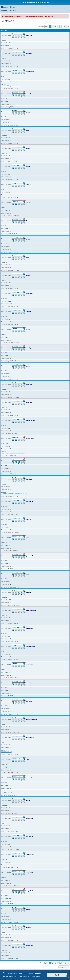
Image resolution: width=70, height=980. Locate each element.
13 (6, 153)
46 (6, 841)
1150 (7, 444)
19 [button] (65, 27)
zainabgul (29, 348)
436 (6, 99)
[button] (46, 27)
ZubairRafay (30, 71)
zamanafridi (30, 293)
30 (11, 901)
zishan (28, 148)
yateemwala (30, 556)
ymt (27, 538)
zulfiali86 (29, 35)
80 (11, 788)
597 (6, 783)
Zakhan (29, 311)
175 (6, 40)
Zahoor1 (29, 366)
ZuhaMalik (29, 53)
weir (28, 760)
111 (6, 805)
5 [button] (61, 27)
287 (6, 298)
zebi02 (28, 239)
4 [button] (58, 27)
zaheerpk (29, 402)
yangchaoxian (31, 647)
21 (10, 283)
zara (28, 257)
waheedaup (30, 945)
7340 (7, 597)
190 (11, 304)
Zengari (29, 203)
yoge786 (29, 519)
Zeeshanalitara (31, 221)
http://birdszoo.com (7, 792)
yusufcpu (29, 479)
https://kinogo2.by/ (6, 752)
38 (6, 353)
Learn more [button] (35, 976)
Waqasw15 (30, 836)
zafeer (28, 461)
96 (6, 950)
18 (6, 407)
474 (6, 280)
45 (11, 449)
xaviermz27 (30, 665)
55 (10, 899)
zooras (28, 112)
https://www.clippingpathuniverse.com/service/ (14, 494)
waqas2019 (30, 873)
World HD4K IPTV (32, 719)
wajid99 (29, 927)
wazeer (28, 800)
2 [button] (53, 27)
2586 (7, 466)
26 (6, 860)
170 (6, 561)
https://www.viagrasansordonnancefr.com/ (13, 453)
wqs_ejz (29, 683)
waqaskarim (30, 855)
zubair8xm (29, 94)
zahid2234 (29, 384)
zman (28, 130)
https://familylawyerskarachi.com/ (11, 86)
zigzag (28, 166)
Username (4, 30)
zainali (28, 330)
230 (6, 506)
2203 (7, 896)
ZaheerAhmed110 (32, 420)
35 (11, 566)
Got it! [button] (57, 975)
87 (6, 633)
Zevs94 (28, 184)
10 (10, 600)
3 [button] (55, 27)
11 (6, 543)
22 (10, 301)
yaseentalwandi (31, 610)
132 (6, 765)
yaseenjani (30, 628)
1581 (7, 208)
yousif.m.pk (30, 501)
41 (6, 244)
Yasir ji (28, 574)
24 (6, 706)
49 (6, 262)
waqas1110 (30, 891)
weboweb (29, 778)
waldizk (29, 909)
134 (11, 286)
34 (6, 135)
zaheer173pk (30, 438)
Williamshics (30, 737)
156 (6, 615)
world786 (29, 701)
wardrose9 (29, 818)
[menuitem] (12, 7)
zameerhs (29, 275)
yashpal (29, 592)
